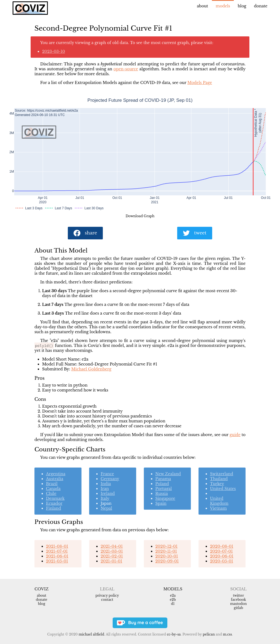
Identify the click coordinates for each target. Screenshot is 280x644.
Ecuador (54, 503)
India (106, 484)
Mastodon (238, 604)
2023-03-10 (54, 51)
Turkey (217, 484)
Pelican (209, 634)
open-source (126, 69)
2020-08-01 (222, 546)
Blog (242, 6)
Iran (105, 489)
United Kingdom (219, 501)
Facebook (238, 600)
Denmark (55, 498)
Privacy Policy (107, 595)
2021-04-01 (112, 546)
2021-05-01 (57, 561)
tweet (195, 233)
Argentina (56, 474)
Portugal (164, 489)
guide (235, 435)
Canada (53, 489)
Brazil (52, 484)
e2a (173, 595)
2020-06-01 (222, 556)
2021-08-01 (57, 546)
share (85, 233)
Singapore (165, 498)
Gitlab (238, 608)
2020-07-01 (221, 551)
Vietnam (218, 508)
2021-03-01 (112, 551)
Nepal (106, 508)
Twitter (238, 595)
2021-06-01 (57, 556)
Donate (261, 6)
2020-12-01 (166, 546)
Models (223, 6)
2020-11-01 (166, 551)
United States (223, 489)
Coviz (41, 589)
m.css (227, 634)
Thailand (219, 479)
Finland (53, 508)
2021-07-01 (57, 551)
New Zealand (168, 474)
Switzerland (222, 474)
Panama (163, 479)
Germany (110, 479)
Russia (162, 494)
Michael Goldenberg (91, 369)
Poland (162, 484)
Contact (107, 600)
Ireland (108, 494)
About (202, 6)
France (107, 474)
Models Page (200, 83)
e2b (173, 600)
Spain (161, 503)
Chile (51, 494)
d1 (173, 604)
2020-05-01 (221, 561)
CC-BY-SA (174, 634)
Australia (55, 479)
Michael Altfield (91, 634)
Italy (105, 498)
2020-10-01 (167, 556)
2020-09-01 (167, 561)
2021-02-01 (112, 556)
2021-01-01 (111, 561)
